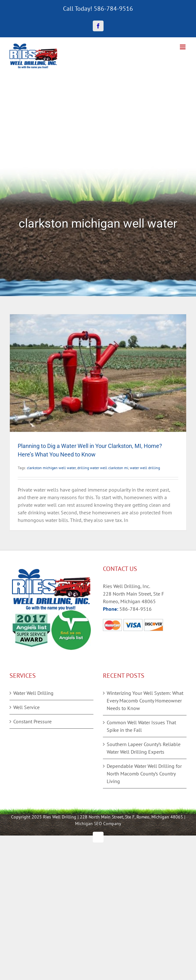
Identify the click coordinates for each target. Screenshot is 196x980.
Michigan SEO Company (98, 824)
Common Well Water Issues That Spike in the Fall (141, 726)
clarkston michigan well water (51, 468)
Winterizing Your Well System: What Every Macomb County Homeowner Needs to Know (145, 701)
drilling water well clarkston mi (103, 468)
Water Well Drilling (33, 693)
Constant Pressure (32, 721)
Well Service (26, 707)
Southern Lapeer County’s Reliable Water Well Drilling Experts (144, 748)
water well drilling (145, 468)
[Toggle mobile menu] (183, 47)
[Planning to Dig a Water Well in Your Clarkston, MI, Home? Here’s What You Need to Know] (98, 373)
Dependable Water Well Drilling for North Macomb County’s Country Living (144, 774)
